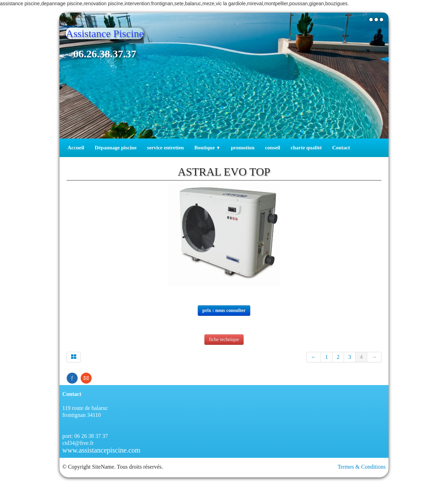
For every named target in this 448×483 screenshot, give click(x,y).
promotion (243, 148)
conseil (272, 148)
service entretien (165, 148)
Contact (341, 148)
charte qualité (306, 148)
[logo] (107, 49)
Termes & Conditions (362, 467)
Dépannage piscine (115, 148)
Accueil (76, 148)
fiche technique (224, 339)
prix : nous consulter (224, 310)
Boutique (207, 148)
